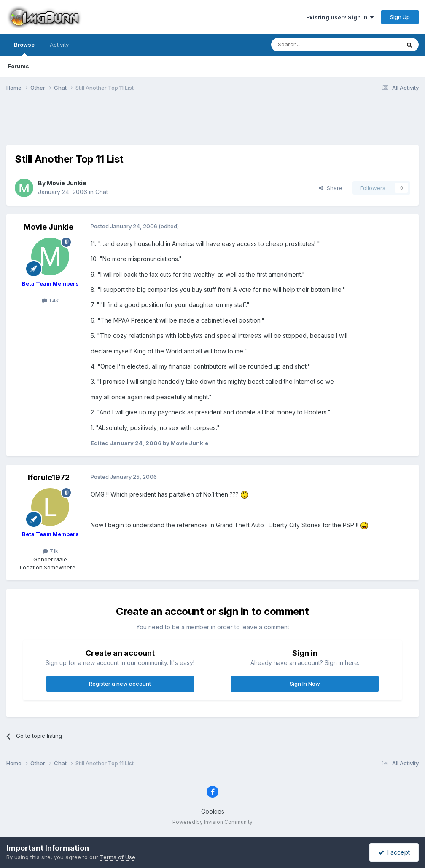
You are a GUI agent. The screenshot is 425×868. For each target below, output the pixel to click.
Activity (59, 45)
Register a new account (120, 684)
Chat (102, 192)
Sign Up (400, 17)
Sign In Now (305, 684)
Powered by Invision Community (212, 822)
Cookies (213, 811)
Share (331, 188)
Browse (24, 48)
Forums (18, 66)
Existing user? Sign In (340, 17)
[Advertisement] (212, 123)
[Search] (314, 45)
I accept (394, 852)
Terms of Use (118, 857)
